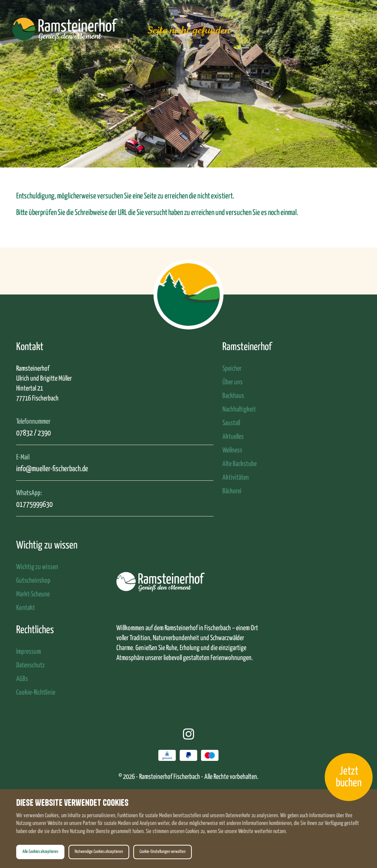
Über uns (232, 382)
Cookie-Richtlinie (36, 693)
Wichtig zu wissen (37, 567)
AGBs (22, 679)
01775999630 (34, 505)
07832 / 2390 (34, 433)
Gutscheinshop (33, 581)
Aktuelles (233, 437)
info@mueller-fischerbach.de (52, 469)
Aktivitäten (236, 478)
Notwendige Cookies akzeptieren (99, 852)
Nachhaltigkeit (239, 410)
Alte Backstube (239, 464)
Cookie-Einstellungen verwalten (163, 852)
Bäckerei (232, 491)
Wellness (232, 450)
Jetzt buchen (349, 777)
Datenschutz (31, 665)
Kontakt (26, 608)
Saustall (231, 423)
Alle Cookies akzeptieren (40, 852)
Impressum (29, 652)
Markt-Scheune (33, 594)
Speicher (232, 369)
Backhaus (233, 396)
